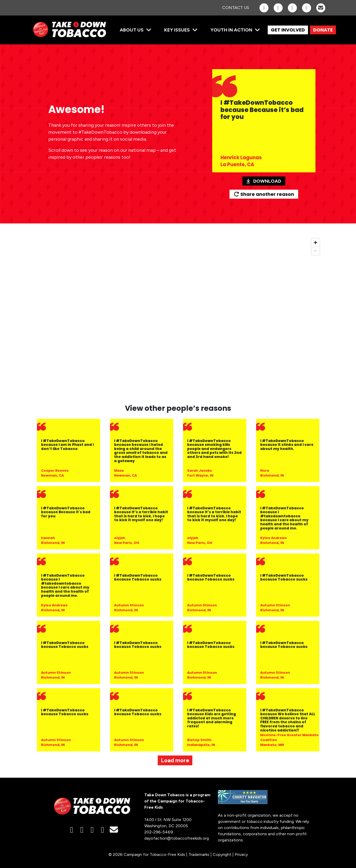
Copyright (222, 854)
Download (264, 181)
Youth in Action (231, 30)
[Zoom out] (315, 251)
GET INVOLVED (288, 30)
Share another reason (264, 194)
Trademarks (199, 854)
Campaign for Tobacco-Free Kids (154, 854)
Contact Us (236, 8)
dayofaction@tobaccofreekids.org (177, 838)
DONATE (323, 30)
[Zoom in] (315, 243)
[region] (178, 317)
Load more (175, 760)
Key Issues (177, 30)
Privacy (241, 854)
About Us (132, 30)
